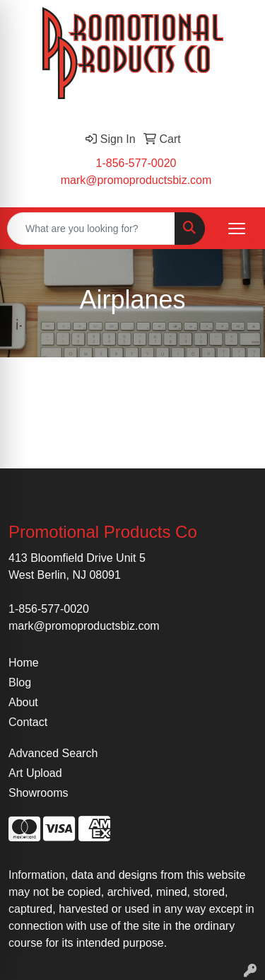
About (23, 702)
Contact (28, 722)
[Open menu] (237, 229)
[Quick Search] (91, 229)
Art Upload (35, 773)
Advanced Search (53, 753)
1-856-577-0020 (136, 163)
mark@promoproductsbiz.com (136, 180)
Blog (20, 682)
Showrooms (38, 793)
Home (24, 663)
